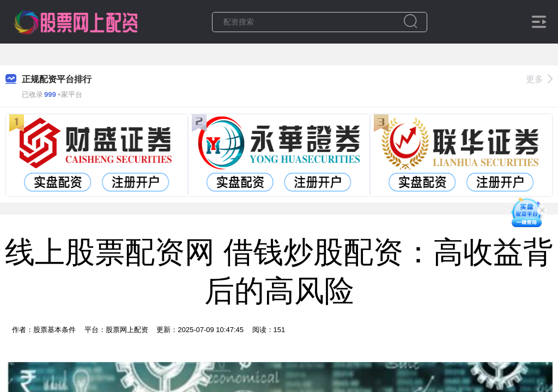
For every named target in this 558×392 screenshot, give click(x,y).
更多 (539, 79)
